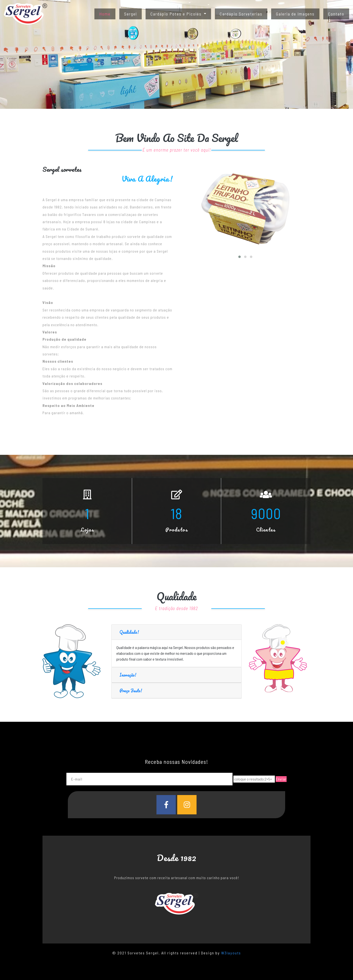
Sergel (131, 14)
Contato (336, 14)
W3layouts (231, 953)
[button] (240, 257)
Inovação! (128, 675)
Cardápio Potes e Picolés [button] (177, 14)
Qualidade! (129, 632)
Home (107, 13)
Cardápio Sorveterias (241, 14)
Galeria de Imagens (295, 14)
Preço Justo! (131, 691)
